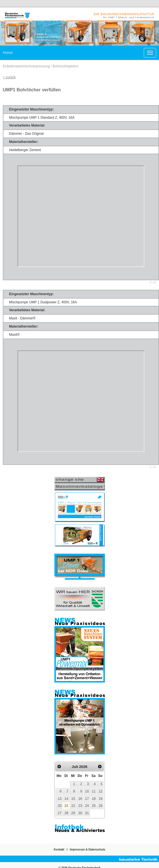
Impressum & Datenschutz (88, 850)
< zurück (9, 77)
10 (87, 791)
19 (101, 799)
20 (60, 806)
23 (80, 806)
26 (101, 806)
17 (87, 799)
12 (101, 791)
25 (94, 806)
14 (66, 799)
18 (94, 799)
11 (94, 791)
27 (60, 813)
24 (87, 806)
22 (73, 806)
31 (87, 813)
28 (66, 813)
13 (60, 799)
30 (80, 813)
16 (80, 799)
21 (66, 806)
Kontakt (59, 850)
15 (73, 799)
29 (73, 813)
